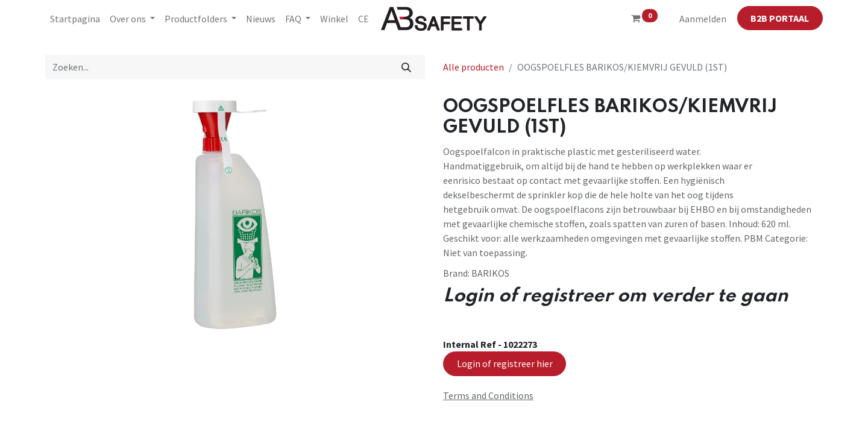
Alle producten (473, 67)
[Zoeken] (407, 67)
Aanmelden (703, 19)
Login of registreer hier (505, 363)
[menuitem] (75, 19)
